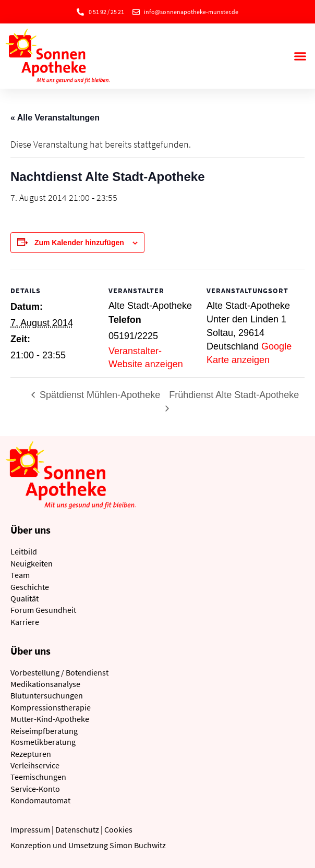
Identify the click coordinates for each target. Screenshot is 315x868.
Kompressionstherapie (51, 707)
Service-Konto (35, 789)
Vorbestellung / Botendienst (59, 672)
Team (20, 575)
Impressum (30, 829)
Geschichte (30, 587)
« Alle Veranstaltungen (55, 118)
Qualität (25, 598)
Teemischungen (38, 777)
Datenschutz (77, 829)
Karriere (25, 622)
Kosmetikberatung (43, 742)
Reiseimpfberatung (44, 731)
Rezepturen (31, 754)
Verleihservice (35, 765)
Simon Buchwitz (138, 845)
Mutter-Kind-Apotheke (50, 719)
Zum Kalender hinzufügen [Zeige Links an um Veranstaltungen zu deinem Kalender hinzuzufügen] (79, 243)
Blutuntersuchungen (47, 695)
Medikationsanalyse (45, 684)
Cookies (118, 829)
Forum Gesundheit (43, 610)
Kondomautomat (40, 800)
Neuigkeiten (32, 563)
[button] (300, 56)
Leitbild (24, 551)
